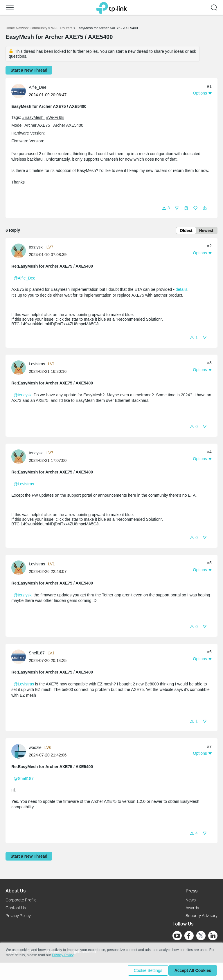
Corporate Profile (21, 900)
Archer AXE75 (37, 125)
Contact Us (16, 908)
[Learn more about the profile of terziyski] (20, 252)
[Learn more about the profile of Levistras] (20, 368)
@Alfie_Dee (25, 279)
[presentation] (19, 91)
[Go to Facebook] (189, 936)
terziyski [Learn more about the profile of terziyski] (36, 248)
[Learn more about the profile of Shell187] (20, 657)
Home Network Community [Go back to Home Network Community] (26, 28)
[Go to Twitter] (201, 936)
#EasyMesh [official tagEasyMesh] (34, 117)
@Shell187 (24, 780)
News (191, 900)
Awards (192, 908)
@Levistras (24, 485)
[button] (10, 8)
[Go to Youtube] (177, 936)
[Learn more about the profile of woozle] (20, 752)
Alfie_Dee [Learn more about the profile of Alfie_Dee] (38, 87)
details (181, 291)
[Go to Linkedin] (213, 936)
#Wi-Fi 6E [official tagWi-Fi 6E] (55, 117)
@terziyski (23, 396)
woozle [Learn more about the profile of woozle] (35, 749)
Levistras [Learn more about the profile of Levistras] (37, 365)
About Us (16, 891)
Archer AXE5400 (68, 125)
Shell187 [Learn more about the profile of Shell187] (37, 654)
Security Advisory (202, 915)
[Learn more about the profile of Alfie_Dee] (20, 90)
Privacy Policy (18, 915)
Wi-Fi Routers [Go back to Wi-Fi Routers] (62, 28)
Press (191, 891)
